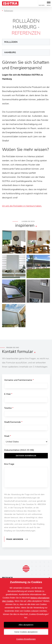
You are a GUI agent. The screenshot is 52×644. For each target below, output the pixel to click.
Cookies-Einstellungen (26, 639)
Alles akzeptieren (26, 625)
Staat (8, 436)
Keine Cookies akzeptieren (26, 632)
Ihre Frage (9, 464)
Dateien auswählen (26, 456)
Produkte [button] (7, 578)
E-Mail (8, 394)
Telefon (9, 408)
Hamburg (10, 52)
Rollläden (11, 42)
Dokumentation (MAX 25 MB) (19, 450)
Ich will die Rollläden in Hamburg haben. (22, 206)
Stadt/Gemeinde (13, 422)
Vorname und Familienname (19, 380)
